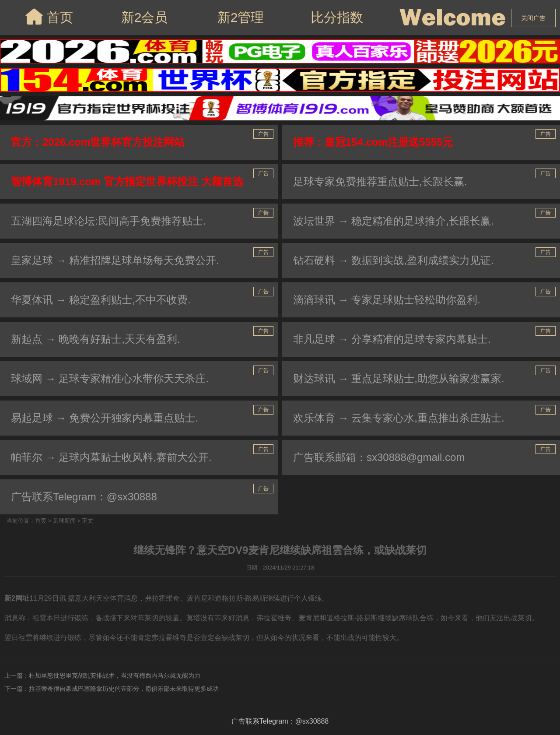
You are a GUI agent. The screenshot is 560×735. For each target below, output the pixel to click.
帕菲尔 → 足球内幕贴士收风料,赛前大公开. (111, 457)
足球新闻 (64, 521)
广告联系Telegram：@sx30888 (84, 497)
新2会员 (145, 17)
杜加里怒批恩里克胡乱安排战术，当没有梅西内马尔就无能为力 (115, 675)
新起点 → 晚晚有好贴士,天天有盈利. (96, 339)
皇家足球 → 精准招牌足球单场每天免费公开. (115, 260)
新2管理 (241, 17)
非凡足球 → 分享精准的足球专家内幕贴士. (392, 339)
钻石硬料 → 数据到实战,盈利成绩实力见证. (394, 260)
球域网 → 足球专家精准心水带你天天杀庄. (110, 378)
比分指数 (337, 17)
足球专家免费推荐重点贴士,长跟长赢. (380, 181)
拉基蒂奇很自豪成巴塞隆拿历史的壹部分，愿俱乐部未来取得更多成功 (124, 689)
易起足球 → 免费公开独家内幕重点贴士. (105, 418)
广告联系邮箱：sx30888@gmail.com (379, 457)
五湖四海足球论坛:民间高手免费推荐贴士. (108, 221)
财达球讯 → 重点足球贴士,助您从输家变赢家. (399, 378)
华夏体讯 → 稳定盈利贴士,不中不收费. (101, 300)
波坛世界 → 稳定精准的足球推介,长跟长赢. (394, 221)
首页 (48, 17)
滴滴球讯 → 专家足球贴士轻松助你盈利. (387, 300)
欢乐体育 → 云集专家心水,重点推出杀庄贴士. (399, 418)
